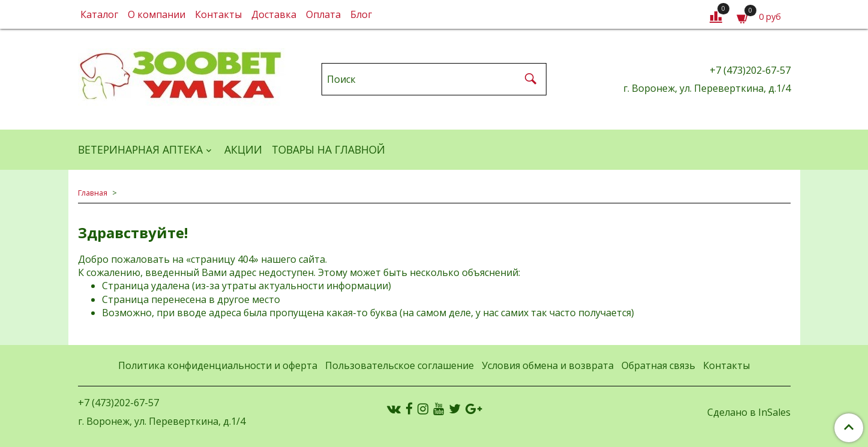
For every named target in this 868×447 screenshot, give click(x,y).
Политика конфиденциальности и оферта (218, 365)
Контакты (218, 14)
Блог (361, 14)
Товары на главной (328, 149)
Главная (93, 193)
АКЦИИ (243, 149)
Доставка (274, 14)
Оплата (323, 14)
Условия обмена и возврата (548, 365)
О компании (157, 14)
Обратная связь (658, 365)
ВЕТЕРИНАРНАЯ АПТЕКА (140, 149)
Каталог (99, 14)
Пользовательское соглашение (400, 365)
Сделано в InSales (749, 412)
